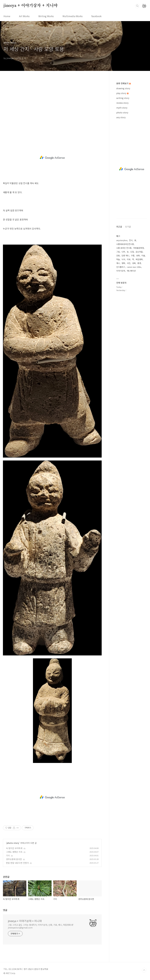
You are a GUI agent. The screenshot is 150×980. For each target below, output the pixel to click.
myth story (122, 108)
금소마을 (139, 252)
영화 (123, 263)
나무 (123, 252)
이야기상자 (121, 271)
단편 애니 (125, 256)
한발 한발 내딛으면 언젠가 (17, 863)
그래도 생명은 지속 (14, 852)
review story (122, 103)
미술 (143, 256)
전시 (131, 240)
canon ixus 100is (134, 267)
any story (121, 117)
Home (7, 16)
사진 (129, 263)
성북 (134, 263)
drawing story (123, 88)
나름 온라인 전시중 (124, 248)
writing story (123, 98)
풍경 (139, 263)
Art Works (24, 16)
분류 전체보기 (123, 83)
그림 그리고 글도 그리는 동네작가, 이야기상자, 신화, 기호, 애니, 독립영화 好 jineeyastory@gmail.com (41, 926)
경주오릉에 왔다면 (14, 859)
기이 (8, 856)
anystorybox (122, 240)
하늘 (118, 259)
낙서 (123, 259)
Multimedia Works (73, 16)
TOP (144, 970)
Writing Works (46, 16)
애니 (118, 263)
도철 (132, 252)
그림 (118, 252)
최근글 (119, 227)
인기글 (128, 227)
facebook (96, 16)
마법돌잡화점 (139, 248)
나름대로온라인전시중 (125, 244)
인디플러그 (121, 267)
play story (122, 93)
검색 (137, 6)
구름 (133, 256)
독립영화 (139, 259)
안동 (118, 256)
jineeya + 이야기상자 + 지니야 (31, 6)
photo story (13, 843)
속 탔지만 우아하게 (14, 848)
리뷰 (129, 259)
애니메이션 (131, 271)
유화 (138, 256)
